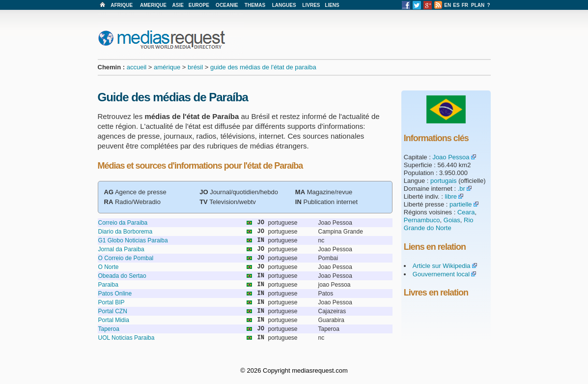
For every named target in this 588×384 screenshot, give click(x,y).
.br (462, 189)
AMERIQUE (153, 5)
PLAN (478, 5)
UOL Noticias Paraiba (126, 338)
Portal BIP (112, 302)
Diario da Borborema (126, 232)
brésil (195, 67)
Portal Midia (114, 320)
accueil (137, 67)
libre (451, 196)
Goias (452, 220)
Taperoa (109, 329)
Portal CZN (113, 311)
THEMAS (255, 5)
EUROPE (199, 5)
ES (456, 5)
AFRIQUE (122, 5)
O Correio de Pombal (126, 258)
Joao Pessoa (451, 157)
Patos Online (115, 294)
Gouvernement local (441, 274)
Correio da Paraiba (123, 223)
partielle (461, 204)
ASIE (178, 5)
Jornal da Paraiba (121, 249)
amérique (167, 67)
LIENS (332, 5)
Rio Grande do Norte (439, 224)
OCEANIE (227, 5)
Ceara (466, 212)
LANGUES (284, 5)
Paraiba (108, 285)
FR (465, 5)
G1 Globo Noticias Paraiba (133, 240)
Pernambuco (422, 220)
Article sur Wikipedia (442, 266)
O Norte (109, 267)
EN (448, 5)
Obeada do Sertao (122, 276)
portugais (443, 181)
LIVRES (311, 5)
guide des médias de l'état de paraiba (263, 67)
